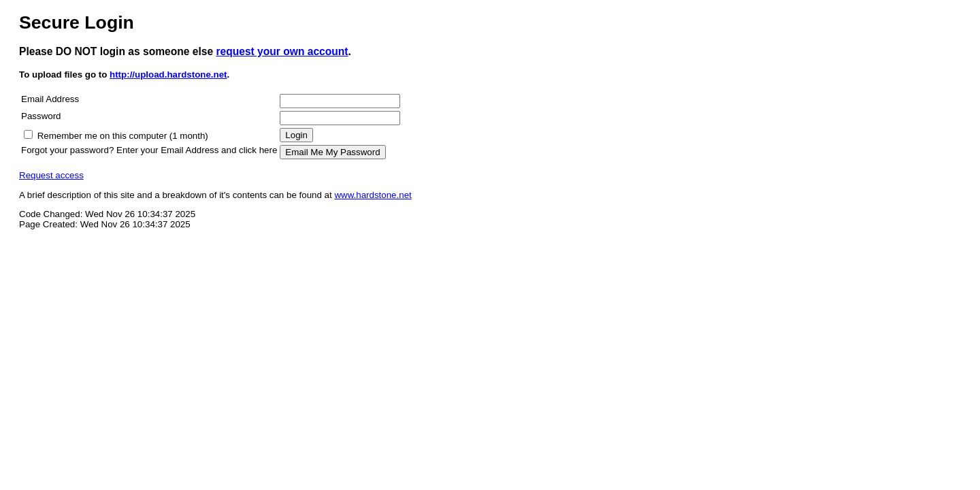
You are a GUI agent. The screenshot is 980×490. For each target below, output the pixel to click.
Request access (51, 175)
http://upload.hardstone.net (168, 75)
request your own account (282, 51)
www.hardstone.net (373, 195)
